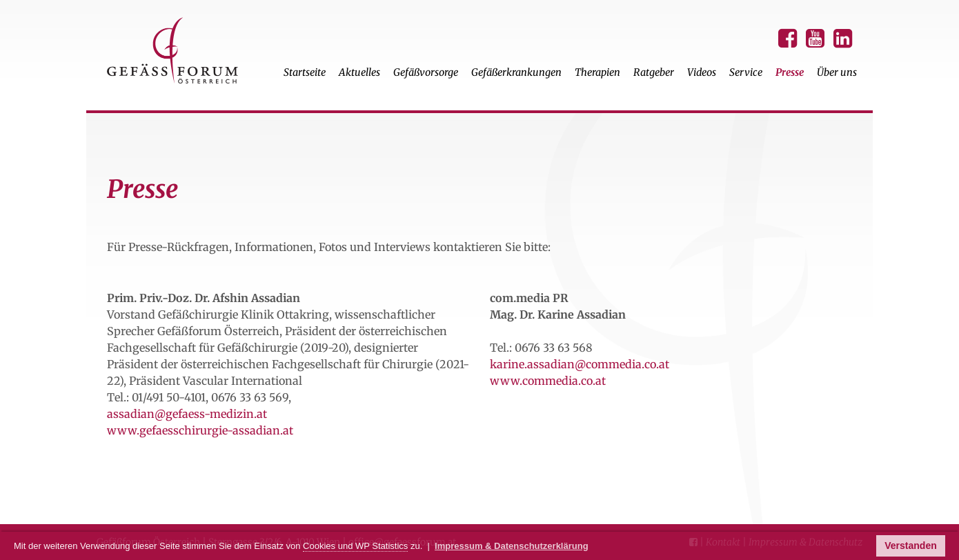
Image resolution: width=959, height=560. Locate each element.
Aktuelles (359, 72)
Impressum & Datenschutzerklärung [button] (512, 546)
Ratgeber (654, 72)
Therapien (597, 72)
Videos (702, 72)
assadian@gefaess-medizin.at (187, 414)
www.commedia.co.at (548, 381)
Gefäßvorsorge (426, 72)
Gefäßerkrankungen (516, 72)
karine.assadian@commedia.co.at (580, 364)
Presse (790, 72)
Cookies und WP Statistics (355, 546)
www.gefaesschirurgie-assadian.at (200, 430)
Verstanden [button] (910, 546)
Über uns (837, 72)
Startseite (305, 72)
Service (746, 72)
